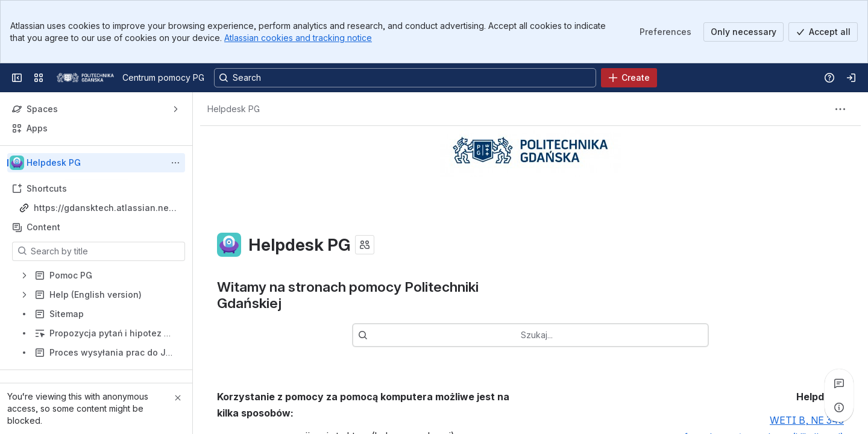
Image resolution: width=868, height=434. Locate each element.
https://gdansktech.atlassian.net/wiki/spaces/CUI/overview (104, 208)
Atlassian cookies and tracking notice (298, 38)
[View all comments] (839, 383)
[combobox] (397, 335)
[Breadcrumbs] (234, 109)
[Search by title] (106, 251)
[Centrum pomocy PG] (85, 78)
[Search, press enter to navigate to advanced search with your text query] (405, 78)
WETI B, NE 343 (807, 421)
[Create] (629, 78)
